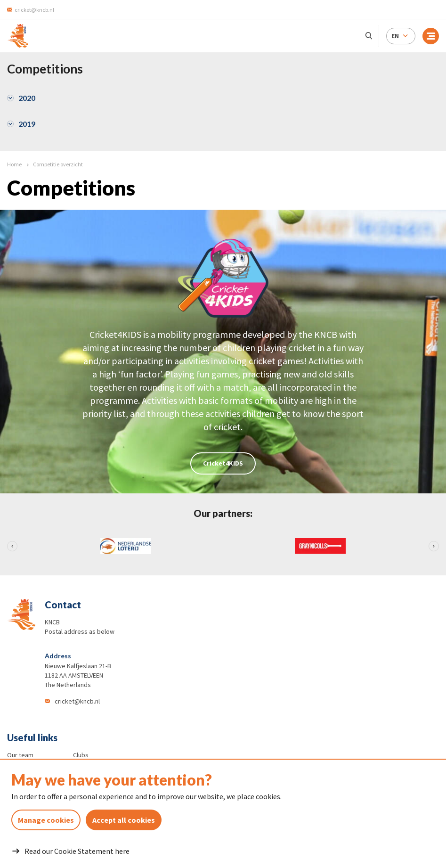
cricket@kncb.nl (77, 701)
